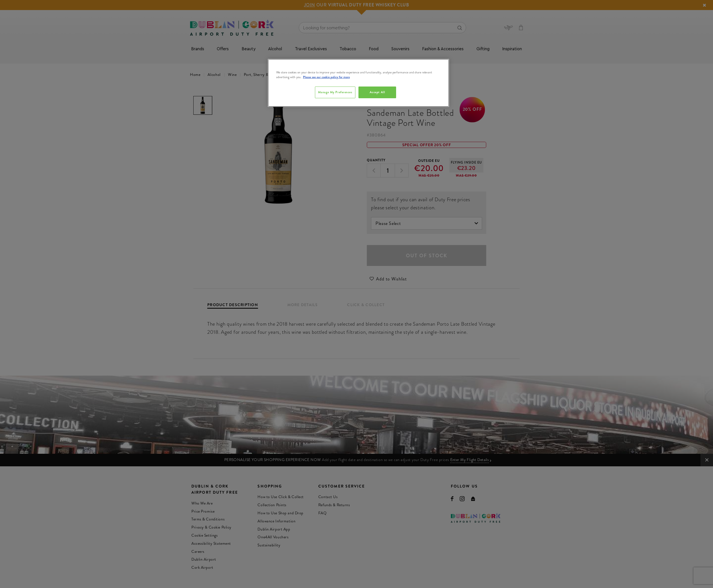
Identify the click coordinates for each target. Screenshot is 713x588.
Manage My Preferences (335, 92)
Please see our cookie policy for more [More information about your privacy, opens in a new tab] (326, 77)
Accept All (377, 92)
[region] (358, 83)
